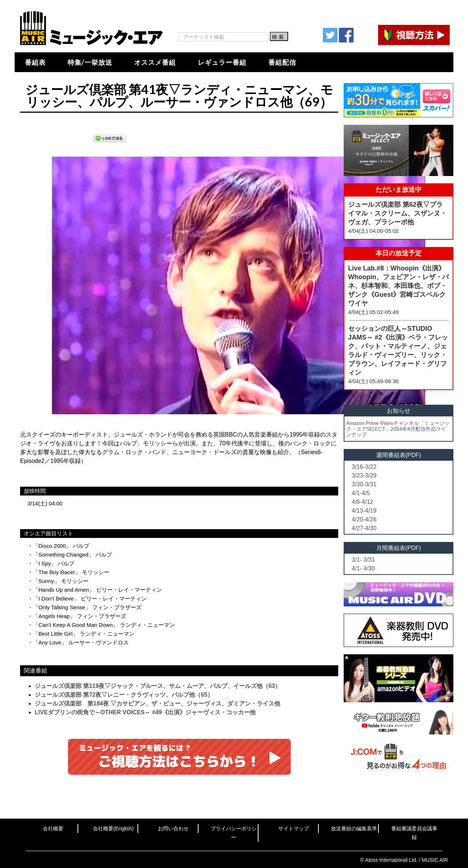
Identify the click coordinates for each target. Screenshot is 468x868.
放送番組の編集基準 (354, 828)
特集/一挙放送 (90, 62)
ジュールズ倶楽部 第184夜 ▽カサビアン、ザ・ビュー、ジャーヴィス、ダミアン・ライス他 (157, 704)
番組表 (35, 62)
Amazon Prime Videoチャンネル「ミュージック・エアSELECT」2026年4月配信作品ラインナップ (398, 429)
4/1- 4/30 (363, 568)
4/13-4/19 (364, 511)
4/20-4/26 (364, 519)
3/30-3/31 (364, 484)
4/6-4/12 (363, 502)
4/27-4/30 (364, 528)
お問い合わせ (173, 828)
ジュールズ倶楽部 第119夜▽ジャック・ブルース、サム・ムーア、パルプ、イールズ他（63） (158, 686)
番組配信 (282, 62)
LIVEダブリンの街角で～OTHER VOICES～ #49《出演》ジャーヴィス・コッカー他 (145, 712)
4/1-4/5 (361, 493)
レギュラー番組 (222, 62)
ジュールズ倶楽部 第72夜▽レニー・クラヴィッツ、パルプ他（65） (124, 695)
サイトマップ (294, 828)
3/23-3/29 (364, 476)
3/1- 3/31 (363, 560)
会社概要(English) (113, 828)
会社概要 (53, 828)
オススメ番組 (155, 62)
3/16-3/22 (364, 467)
